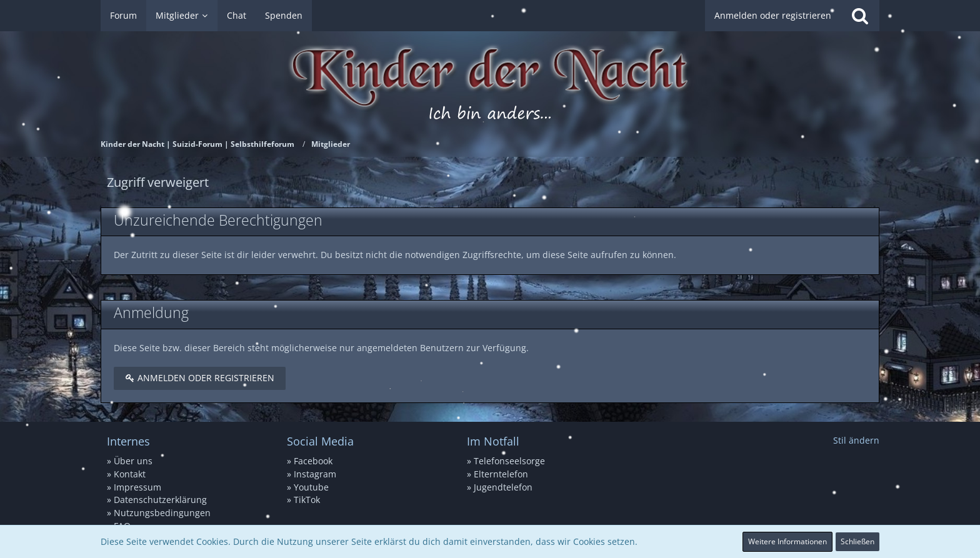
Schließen (857, 541)
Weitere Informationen (787, 541)
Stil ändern (856, 440)
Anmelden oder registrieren (773, 15)
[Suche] (860, 16)
